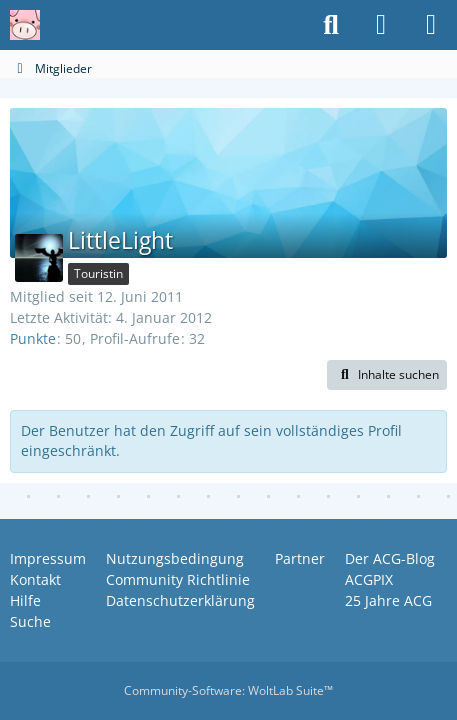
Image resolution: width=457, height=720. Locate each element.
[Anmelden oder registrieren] (381, 25)
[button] (387, 375)
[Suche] (331, 25)
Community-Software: (228, 690)
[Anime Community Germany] (25, 25)
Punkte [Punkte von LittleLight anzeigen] (33, 338)
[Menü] (431, 25)
